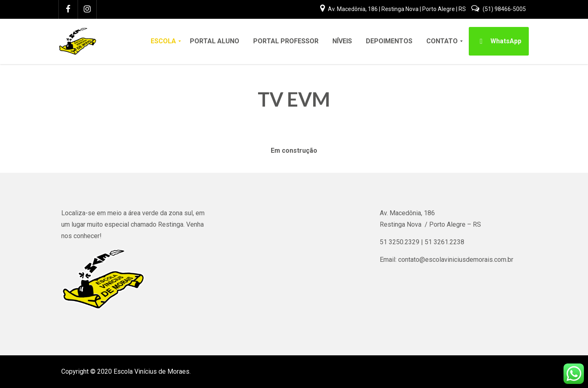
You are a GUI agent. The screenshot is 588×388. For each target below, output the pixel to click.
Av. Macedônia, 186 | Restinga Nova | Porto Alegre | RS (394, 9)
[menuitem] (163, 41)
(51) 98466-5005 (499, 9)
